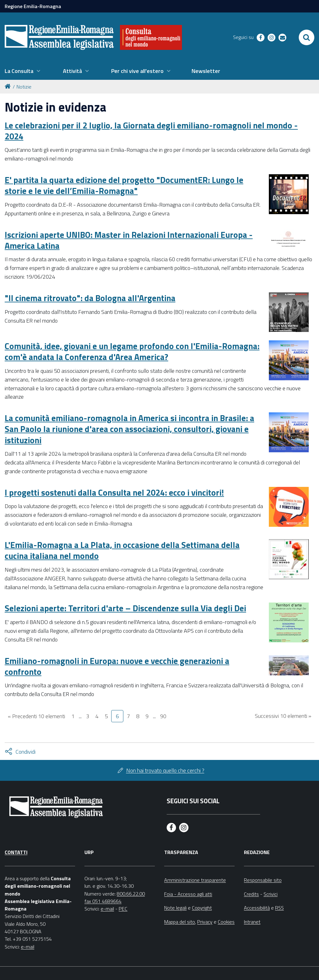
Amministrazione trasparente (195, 880)
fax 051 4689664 (103, 901)
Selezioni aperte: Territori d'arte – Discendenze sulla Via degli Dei (125, 608)
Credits (251, 894)
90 (163, 716)
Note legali (175, 908)
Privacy (205, 922)
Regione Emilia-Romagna (33, 6)
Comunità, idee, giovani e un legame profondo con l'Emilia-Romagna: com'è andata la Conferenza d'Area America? (132, 351)
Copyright (202, 908)
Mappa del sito (180, 922)
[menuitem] (22, 71)
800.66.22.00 (131, 894)
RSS (279, 908)
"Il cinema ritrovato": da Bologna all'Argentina (90, 298)
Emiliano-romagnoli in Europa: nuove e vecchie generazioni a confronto (117, 666)
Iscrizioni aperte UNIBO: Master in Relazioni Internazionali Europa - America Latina (129, 240)
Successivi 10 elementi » (283, 716)
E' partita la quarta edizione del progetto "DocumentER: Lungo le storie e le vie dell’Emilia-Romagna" (124, 185)
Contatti (16, 852)
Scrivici (271, 894)
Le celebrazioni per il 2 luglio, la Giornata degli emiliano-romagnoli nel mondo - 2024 (151, 131)
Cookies (226, 922)
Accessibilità (257, 908)
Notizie (24, 87)
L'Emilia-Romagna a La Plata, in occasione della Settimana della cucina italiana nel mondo (122, 550)
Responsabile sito (263, 880)
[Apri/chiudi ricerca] (307, 37)
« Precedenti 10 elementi (36, 716)
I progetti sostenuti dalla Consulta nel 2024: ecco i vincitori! (114, 492)
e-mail (28, 947)
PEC (123, 909)
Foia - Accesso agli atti (188, 894)
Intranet (252, 922)
